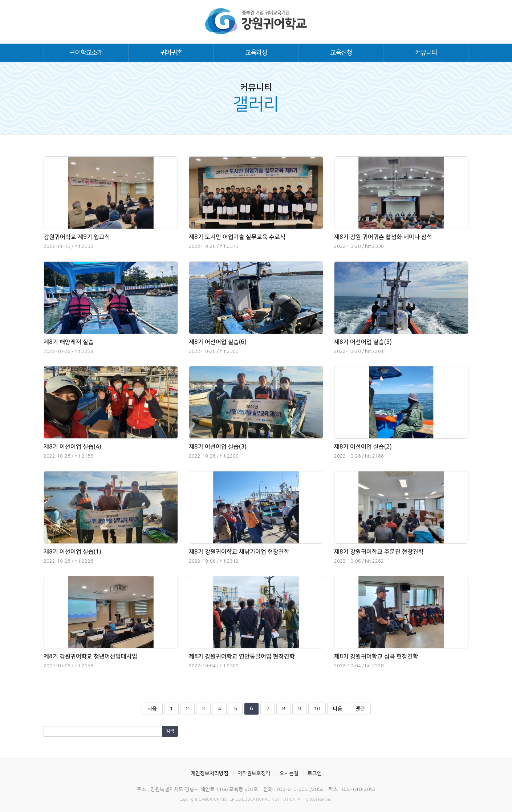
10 (319, 710)
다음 (338, 709)
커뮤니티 (426, 53)
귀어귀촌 (171, 53)
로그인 (315, 773)
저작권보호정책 (254, 773)
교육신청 (341, 53)
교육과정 (256, 53)
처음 (152, 709)
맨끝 (360, 709)
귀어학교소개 (86, 53)
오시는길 (289, 773)
